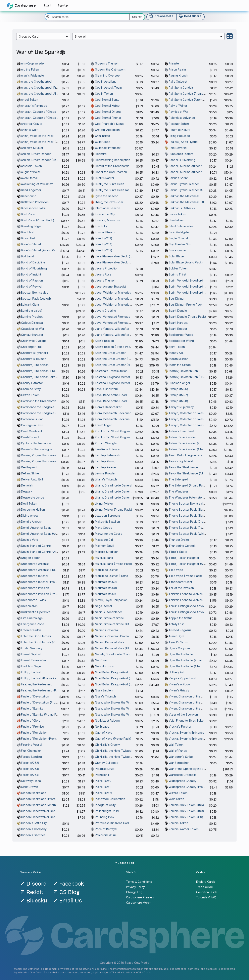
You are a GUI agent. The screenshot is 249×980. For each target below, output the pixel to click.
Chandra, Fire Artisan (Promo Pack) (44, 371)
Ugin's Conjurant (180, 648)
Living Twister (104, 503)
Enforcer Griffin (31, 630)
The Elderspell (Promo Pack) (188, 485)
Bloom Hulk (29, 238)
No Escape (102, 727)
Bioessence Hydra (33, 208)
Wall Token (176, 745)
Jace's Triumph (105, 280)
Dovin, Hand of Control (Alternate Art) (46, 552)
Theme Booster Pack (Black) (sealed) (194, 509)
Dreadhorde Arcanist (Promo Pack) (44, 570)
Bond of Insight (31, 274)
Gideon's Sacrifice (33, 835)
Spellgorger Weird (181, 335)
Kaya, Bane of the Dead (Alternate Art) (120, 401)
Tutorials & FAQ (206, 897)
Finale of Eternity (32, 708)
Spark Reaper (178, 329)
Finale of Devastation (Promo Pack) (45, 702)
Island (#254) (104, 244)
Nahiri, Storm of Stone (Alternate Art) (119, 624)
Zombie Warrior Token (184, 829)
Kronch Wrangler (106, 443)
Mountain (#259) (106, 582)
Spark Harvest (178, 323)
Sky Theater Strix (180, 244)
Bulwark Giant (30, 305)
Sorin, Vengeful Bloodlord (186, 280)
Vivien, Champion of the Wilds (189, 696)
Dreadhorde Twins (33, 600)
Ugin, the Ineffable (181, 654)
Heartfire (101, 154)
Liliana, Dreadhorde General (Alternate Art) (123, 497)
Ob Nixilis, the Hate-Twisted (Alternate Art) (123, 757)
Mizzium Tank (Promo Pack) (114, 564)
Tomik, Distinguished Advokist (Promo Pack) (198, 612)
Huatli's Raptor (105, 178)
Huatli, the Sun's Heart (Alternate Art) (119, 190)
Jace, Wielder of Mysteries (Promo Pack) (122, 299)
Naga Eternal (103, 606)
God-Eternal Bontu (107, 100)
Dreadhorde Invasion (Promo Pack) (45, 594)
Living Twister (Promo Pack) (114, 509)
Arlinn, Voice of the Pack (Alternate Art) (47, 142)
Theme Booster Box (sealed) (188, 503)
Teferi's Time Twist (181, 431)
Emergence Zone (33, 624)
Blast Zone (28, 214)
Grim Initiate (103, 136)
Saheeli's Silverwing (182, 160)
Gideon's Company (34, 829)
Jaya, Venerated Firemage (113, 317)
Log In (48, 6)
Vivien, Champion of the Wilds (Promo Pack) (198, 702)
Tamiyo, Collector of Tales (186, 413)
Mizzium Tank (104, 558)
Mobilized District (106, 570)
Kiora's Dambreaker (108, 407)
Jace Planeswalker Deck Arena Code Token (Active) (130, 262)
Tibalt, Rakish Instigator (184, 558)
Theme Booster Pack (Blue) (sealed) (193, 516)
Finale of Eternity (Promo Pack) (42, 714)
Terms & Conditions (139, 882)
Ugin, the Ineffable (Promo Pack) (190, 660)
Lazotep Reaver (106, 467)
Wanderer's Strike (181, 757)
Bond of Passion (32, 280)
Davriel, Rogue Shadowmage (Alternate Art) (50, 461)
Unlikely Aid (176, 672)
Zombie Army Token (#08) (186, 805)
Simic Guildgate (179, 232)
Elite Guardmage (32, 618)
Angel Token (30, 100)
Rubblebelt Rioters (181, 154)
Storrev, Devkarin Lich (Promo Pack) (193, 377)
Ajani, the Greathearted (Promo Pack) (46, 88)
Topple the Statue (181, 618)
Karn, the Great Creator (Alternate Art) (120, 365)
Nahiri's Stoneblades (109, 612)
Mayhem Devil (104, 546)
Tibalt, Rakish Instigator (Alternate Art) (194, 564)
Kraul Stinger (103, 425)
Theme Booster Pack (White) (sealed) (194, 534)
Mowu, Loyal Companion (111, 600)
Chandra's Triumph (34, 359)
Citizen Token (30, 395)
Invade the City (105, 214)
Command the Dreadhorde (39, 401)
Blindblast (27, 232)
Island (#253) (104, 238)
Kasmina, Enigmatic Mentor (113, 377)
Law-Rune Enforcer (108, 449)
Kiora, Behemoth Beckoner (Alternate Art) (122, 419)
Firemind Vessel (32, 745)
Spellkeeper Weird (181, 341)
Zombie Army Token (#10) (186, 817)
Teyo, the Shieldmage (183, 467)
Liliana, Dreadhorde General (114, 485)
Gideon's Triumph (107, 63)
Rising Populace (179, 136)
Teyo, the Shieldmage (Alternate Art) (193, 473)
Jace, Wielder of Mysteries (113, 292)
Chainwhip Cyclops (34, 341)
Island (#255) (104, 250)
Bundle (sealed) (32, 311)
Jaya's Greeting (106, 311)
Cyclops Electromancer (36, 443)
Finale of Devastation (35, 696)
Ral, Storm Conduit (181, 88)
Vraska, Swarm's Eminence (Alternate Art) (196, 739)
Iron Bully (101, 226)
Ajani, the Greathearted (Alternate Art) (46, 94)
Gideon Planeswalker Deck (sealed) (45, 811)
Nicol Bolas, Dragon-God (111, 672)
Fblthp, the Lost (31, 672)
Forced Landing (31, 757)
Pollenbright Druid (107, 811)
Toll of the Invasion (181, 588)
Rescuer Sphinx (179, 124)
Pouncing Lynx (105, 817)
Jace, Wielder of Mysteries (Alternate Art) (123, 305)
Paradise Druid (105, 769)
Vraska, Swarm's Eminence (187, 733)
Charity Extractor (32, 383)
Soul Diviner (177, 299)
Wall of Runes (178, 751)
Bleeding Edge (31, 226)
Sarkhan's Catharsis (182, 208)
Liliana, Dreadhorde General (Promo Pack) (123, 491)
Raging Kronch (178, 75)
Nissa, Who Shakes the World (115, 702)
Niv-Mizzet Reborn (107, 720)
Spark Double (178, 311)
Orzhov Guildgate (107, 763)
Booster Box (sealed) (35, 292)
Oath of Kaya (104, 733)
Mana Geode (104, 528)
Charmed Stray (31, 389)
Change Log (134, 892)
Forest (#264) (30, 775)
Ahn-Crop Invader (33, 63)
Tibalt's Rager (178, 552)
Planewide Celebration (110, 799)
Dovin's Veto (30, 540)
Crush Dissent (30, 437)
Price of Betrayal (106, 829)
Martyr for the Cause (109, 534)
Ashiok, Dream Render (36, 154)
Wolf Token (176, 799)
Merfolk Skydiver (106, 552)
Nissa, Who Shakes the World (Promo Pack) (124, 708)
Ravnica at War (179, 112)
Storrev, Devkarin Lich (183, 371)
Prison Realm (177, 69)
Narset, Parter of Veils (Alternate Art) (119, 648)
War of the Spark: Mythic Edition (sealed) (196, 769)
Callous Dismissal (32, 323)
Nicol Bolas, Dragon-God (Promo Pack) (121, 678)
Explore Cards (206, 882)
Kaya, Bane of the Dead (111, 395)
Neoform (101, 660)
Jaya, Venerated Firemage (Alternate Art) (122, 323)
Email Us (71, 901)
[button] (43, 36)
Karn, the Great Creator (110, 353)
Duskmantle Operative (36, 612)
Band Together (31, 190)
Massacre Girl (104, 540)
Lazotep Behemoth (108, 455)
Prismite (174, 63)
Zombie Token (178, 823)
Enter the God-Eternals (36, 636)
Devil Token (29, 503)
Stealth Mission (179, 359)
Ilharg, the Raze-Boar (109, 202)
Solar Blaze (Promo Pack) (186, 262)
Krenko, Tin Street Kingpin (112, 431)
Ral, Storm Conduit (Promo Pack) (190, 94)
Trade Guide (205, 887)
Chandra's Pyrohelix (35, 353)
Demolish (27, 485)
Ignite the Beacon (107, 196)
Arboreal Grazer (32, 124)
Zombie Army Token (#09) (186, 811)
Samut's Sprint (178, 178)
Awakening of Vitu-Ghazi (37, 184)
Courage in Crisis (32, 425)
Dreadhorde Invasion (35, 588)
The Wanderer (178, 491)
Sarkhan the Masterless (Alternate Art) (194, 202)
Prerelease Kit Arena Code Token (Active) (123, 823)
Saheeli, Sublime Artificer (185, 166)
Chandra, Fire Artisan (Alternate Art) (44, 377)
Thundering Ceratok (182, 546)
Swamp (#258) (178, 401)
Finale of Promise (33, 727)
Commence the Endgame (38, 407)
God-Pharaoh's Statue (110, 124)
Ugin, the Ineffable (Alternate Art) (190, 666)
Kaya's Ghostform (107, 389)
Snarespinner (178, 250)
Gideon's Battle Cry (34, 823)
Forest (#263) (30, 769)
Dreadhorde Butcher (35, 576)
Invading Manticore (108, 220)
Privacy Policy (135, 887)
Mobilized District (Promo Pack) (116, 576)
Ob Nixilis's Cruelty (107, 745)
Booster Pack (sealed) (36, 299)
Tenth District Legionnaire (186, 455)
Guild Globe (103, 142)
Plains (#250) (104, 781)
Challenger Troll (32, 347)
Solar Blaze (176, 256)
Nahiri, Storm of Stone (109, 618)
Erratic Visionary (32, 648)
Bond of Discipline (33, 262)
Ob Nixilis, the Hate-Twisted (113, 751)
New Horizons (104, 666)
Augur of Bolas (31, 172)
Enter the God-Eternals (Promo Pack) (46, 642)
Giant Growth (30, 787)
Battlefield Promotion (35, 202)
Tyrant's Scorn (178, 642)
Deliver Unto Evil (32, 479)
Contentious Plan (32, 419)
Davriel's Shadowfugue (37, 449)
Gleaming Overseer (108, 75)
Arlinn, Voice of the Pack (37, 136)
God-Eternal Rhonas (108, 118)
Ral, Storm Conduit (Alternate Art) (190, 100)
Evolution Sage (31, 666)
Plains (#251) (103, 787)
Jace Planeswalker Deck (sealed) (117, 256)
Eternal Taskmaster (34, 660)
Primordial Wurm (106, 835)
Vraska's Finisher (180, 727)
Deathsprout (29, 467)
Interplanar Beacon (108, 208)
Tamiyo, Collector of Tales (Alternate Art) (196, 425)
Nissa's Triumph (105, 696)
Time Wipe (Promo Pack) (185, 576)
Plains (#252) (104, 793)
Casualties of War (33, 329)
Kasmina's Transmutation (111, 371)
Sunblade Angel (179, 383)
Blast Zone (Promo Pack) (38, 220)
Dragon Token (31, 558)
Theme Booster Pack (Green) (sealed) (194, 522)
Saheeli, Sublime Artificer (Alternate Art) (195, 172)
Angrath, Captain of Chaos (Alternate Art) (48, 118)
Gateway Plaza (31, 781)
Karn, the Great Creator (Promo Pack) (120, 359)
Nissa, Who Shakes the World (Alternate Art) (124, 714)
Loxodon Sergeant (107, 516)
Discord (37, 884)
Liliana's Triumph (106, 479)
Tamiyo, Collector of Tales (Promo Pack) (196, 419)
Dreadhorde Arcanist (35, 564)
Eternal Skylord (31, 654)
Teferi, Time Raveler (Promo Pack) (192, 443)
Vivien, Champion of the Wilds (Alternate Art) (198, 708)
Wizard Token (178, 793)
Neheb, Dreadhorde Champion (115, 654)
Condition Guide (207, 892)
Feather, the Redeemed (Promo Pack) (46, 690)
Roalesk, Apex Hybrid (183, 142)
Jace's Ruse (103, 274)
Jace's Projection (107, 268)
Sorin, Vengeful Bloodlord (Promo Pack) (195, 286)
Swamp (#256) (178, 389)
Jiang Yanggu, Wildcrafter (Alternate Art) (122, 335)
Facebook (72, 884)
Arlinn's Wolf (29, 130)
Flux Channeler (31, 751)
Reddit (35, 892)
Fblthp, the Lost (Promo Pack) (41, 678)
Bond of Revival (32, 286)
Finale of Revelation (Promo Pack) (44, 739)
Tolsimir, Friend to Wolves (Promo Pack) (195, 600)
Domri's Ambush (32, 522)
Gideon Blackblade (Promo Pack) (43, 799)
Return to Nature (180, 130)
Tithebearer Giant (180, 582)
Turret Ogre (177, 636)
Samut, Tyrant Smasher (184, 184)
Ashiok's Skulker (32, 148)
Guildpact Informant (108, 148)
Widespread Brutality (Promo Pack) (192, 787)
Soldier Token (178, 268)
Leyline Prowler (105, 473)
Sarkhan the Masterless (184, 196)
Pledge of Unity (105, 805)
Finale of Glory (31, 720)
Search (137, 17)
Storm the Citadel (180, 365)
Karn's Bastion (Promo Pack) (114, 347)
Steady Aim (176, 353)
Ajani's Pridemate (33, 75)
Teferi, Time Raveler (182, 437)
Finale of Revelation (34, 733)
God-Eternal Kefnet (108, 106)
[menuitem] (43, 36)
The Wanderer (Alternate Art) (188, 497)
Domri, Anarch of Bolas (36, 528)
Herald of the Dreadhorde (112, 166)
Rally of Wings (178, 106)
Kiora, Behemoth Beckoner (113, 413)
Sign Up (63, 6)
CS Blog (69, 892)
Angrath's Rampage (34, 106)
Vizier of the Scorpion (183, 714)
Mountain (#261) (106, 594)
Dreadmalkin (29, 606)
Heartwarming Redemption (113, 160)
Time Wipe (176, 570)
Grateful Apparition (107, 130)
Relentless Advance (182, 118)
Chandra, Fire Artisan (35, 365)
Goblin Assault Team (108, 88)
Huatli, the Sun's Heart (110, 184)
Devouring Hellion (33, 509)
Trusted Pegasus (180, 630)
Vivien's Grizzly (179, 690)
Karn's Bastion (104, 341)
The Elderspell (178, 479)
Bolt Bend (28, 256)
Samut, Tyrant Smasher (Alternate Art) (193, 190)
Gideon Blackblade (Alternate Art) (43, 805)
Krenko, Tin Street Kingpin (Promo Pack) (122, 437)
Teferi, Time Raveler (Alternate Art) (192, 449)
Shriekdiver (176, 220)
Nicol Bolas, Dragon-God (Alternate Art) (121, 684)
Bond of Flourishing (34, 268)
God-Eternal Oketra (108, 112)
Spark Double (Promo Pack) (187, 317)
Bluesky (37, 901)
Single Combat (178, 238)
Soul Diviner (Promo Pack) (186, 305)
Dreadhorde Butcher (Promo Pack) (44, 582)
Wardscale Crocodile (183, 775)
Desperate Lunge (33, 497)
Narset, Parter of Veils (109, 642)
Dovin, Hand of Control (36, 546)
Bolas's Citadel (31, 244)
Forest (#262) (30, 763)
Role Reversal (178, 148)
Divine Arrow (30, 516)
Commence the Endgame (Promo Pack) (47, 413)
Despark (27, 491)
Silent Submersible (181, 226)
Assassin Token (31, 166)
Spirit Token (177, 347)
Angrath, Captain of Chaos (38, 112)
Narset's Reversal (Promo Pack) (116, 636)
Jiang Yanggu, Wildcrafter (112, 329)
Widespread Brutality (183, 781)
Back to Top (125, 863)
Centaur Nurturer (32, 335)
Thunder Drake (179, 540)
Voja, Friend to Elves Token (187, 720)
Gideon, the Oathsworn (110, 69)
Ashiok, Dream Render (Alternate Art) (46, 160)
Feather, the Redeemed (37, 684)
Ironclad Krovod (106, 232)
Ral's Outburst (178, 81)
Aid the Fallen (30, 69)
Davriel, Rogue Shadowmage (40, 455)
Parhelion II (102, 775)
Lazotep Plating (105, 461)
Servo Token (177, 214)
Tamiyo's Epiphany (181, 407)
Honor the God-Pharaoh (111, 172)
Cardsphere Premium (140, 897)
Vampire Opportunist (182, 678)
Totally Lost (176, 624)
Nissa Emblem (104, 690)
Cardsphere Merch (139, 903)
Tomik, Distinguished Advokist (188, 606)
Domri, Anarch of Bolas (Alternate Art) (46, 534)
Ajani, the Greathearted (36, 81)
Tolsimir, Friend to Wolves (186, 594)
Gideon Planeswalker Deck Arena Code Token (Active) (58, 817)
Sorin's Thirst (177, 274)
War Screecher (179, 763)
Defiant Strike (30, 473)
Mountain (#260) (106, 588)
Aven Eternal (29, 178)
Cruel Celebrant (32, 431)
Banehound (29, 196)
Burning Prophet (32, 317)
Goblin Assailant (105, 81)
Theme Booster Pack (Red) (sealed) (193, 528)
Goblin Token (104, 94)
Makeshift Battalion (107, 522)
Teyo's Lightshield (181, 461)
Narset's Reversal (107, 630)
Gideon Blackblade (34, 793)
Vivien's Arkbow (180, 684)
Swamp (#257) (178, 395)
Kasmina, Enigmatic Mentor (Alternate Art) (122, 383)
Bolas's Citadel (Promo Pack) (40, 250)
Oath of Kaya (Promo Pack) (113, 739)
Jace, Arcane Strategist (110, 286)
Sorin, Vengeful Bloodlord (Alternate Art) (195, 292)
